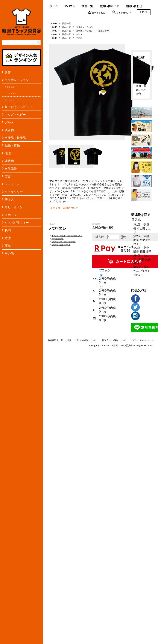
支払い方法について (86, 340)
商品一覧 (87, 6)
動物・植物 (12, 145)
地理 (8, 153)
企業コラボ (10, 87)
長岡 (8, 230)
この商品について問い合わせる (62, 242)
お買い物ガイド (109, 6)
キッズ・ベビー (15, 115)
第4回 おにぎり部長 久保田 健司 (142, 259)
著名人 (9, 199)
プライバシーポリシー (143, 340)
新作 (8, 72)
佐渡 (8, 238)
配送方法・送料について (114, 340)
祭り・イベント (15, 207)
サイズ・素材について (64, 208)
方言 (8, 176)
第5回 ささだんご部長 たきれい (142, 271)
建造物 (9, 161)
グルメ (9, 122)
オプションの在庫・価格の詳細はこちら (66, 236)
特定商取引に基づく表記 (60, 340)
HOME (54, 23)
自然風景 (11, 168)
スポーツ (11, 215)
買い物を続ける (56, 239)
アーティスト (11, 100)
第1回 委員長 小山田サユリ (142, 228)
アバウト (70, 6)
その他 (9, 253)
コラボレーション (17, 80)
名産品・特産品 (15, 138)
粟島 (8, 246)
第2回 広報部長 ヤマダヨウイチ (142, 240)
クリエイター (11, 93)
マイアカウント (121, 12)
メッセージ (12, 184)
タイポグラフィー (17, 222)
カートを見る (96, 12)
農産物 (9, 130)
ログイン (144, 12)
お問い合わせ (134, 6)
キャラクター (14, 192)
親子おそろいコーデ (18, 107)
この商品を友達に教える (60, 245)
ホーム (54, 6)
